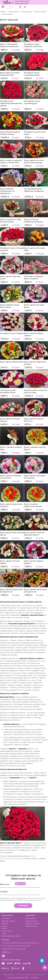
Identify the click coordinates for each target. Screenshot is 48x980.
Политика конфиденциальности (18, 977)
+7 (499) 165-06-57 (20, 949)
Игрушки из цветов (33, 923)
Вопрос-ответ (7, 931)
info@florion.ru (7, 952)
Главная (3, 12)
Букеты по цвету (40, 12)
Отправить (23, 906)
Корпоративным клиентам (11, 936)
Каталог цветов (14, 12)
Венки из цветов (32, 926)
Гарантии (5, 923)
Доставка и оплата (8, 921)
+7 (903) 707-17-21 (8, 949)
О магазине (6, 918)
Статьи (4, 933)
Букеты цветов (27, 12)
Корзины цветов (32, 921)
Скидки (4, 926)
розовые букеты (15, 858)
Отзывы (4, 928)
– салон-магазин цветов (23, 975)
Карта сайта (35, 977)
